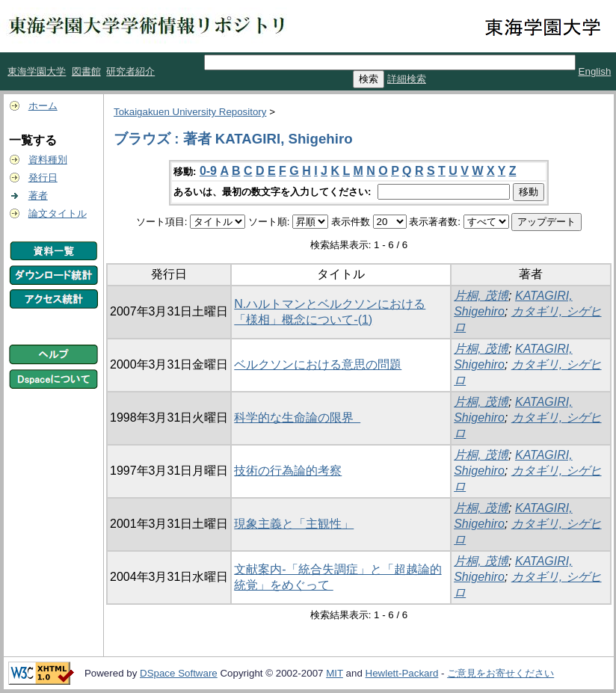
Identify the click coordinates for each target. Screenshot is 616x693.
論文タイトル (58, 213)
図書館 (86, 71)
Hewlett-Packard (402, 673)
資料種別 (48, 160)
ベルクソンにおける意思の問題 (318, 364)
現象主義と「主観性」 (294, 524)
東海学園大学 (37, 71)
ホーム (43, 106)
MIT (335, 673)
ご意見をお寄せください (500, 673)
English (595, 71)
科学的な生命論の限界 (297, 418)
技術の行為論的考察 (288, 471)
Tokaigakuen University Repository (190, 112)
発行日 (43, 178)
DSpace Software (179, 673)
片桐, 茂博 (481, 296)
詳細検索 (407, 79)
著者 (38, 195)
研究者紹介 (130, 71)
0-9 (208, 171)
